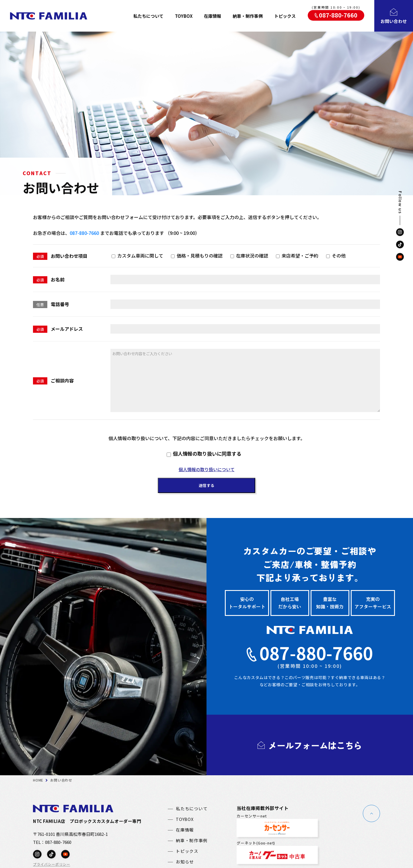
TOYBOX (184, 16)
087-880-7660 (84, 233)
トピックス (285, 16)
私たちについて (148, 16)
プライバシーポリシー (52, 862)
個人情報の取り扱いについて (207, 469)
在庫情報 (213, 16)
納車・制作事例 (248, 16)
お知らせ (185, 860)
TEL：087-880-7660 (52, 840)
